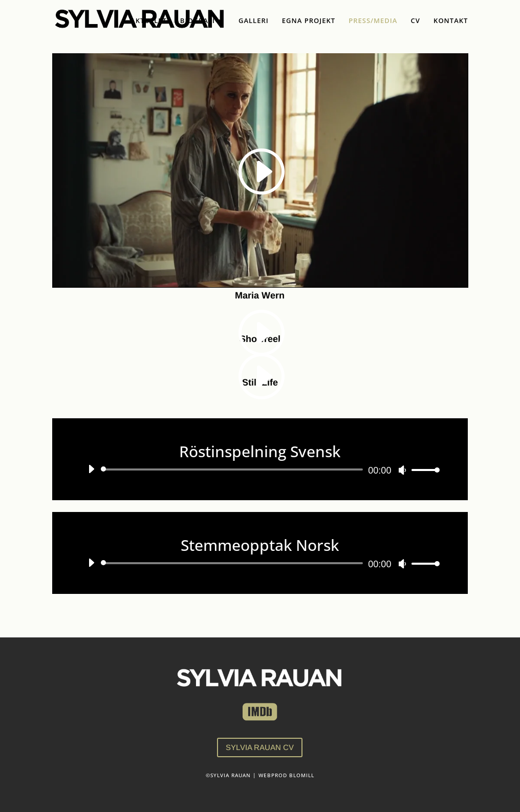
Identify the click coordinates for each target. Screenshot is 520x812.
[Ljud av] (402, 470)
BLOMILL (302, 775)
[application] (260, 469)
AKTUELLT (149, 21)
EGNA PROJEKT (309, 21)
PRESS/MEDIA (373, 21)
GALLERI (254, 21)
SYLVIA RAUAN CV (260, 747)
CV (416, 21)
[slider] (234, 469)
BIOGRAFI (198, 21)
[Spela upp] (91, 469)
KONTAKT (451, 21)
